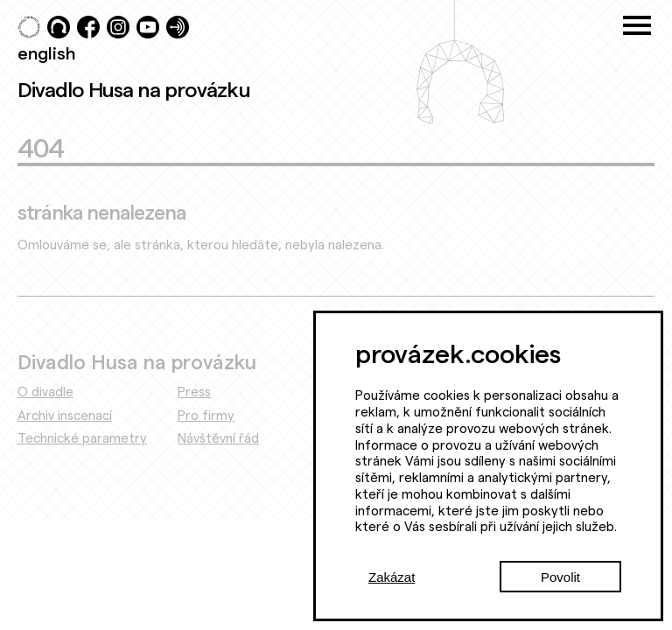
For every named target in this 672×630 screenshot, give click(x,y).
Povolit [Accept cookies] (560, 577)
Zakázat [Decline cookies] (392, 577)
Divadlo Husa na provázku (134, 89)
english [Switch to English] (46, 52)
